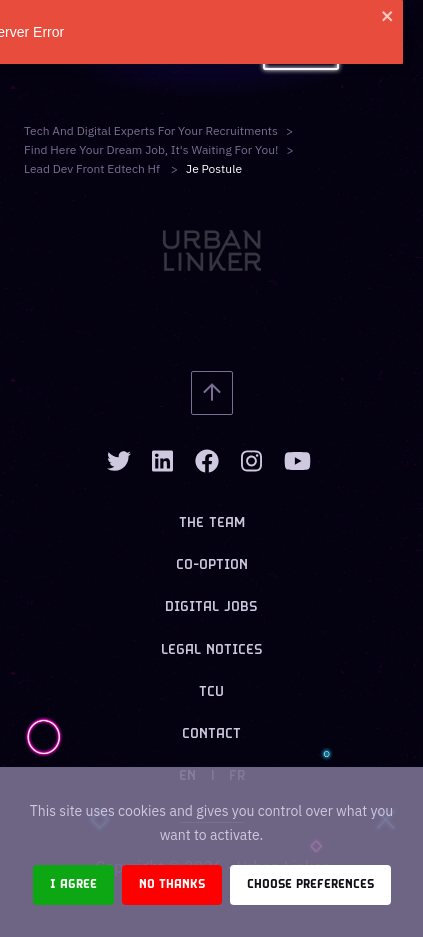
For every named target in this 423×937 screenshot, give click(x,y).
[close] (396, 16)
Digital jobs (211, 607)
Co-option (212, 565)
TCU (211, 692)
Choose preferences (310, 884)
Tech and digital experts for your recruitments (151, 130)
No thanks (172, 884)
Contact (211, 734)
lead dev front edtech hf (93, 168)
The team (212, 523)
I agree (73, 884)
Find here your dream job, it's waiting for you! (151, 149)
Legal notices (212, 650)
